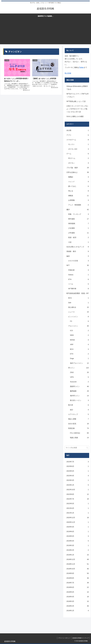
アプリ (78, 135)
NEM (79, 335)
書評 (78, 210)
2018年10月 (78, 569)
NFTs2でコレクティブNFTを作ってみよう (78, 95)
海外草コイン (79, 396)
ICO (79, 331)
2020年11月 (78, 522)
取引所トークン (79, 400)
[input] (77, 448)
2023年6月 (78, 466)
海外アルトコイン (79, 363)
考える (78, 191)
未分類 (78, 130)
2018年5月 (78, 592)
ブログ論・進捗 (78, 168)
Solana (78, 275)
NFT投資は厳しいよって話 (76, 101)
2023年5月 (78, 471)
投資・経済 (78, 237)
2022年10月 (78, 490)
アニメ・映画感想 (78, 205)
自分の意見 (78, 424)
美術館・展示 (78, 251)
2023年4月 (78, 476)
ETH (78, 279)
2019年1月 (78, 555)
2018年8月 (78, 578)
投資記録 (78, 428)
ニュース (78, 312)
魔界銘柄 (79, 391)
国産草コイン (79, 386)
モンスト (78, 144)
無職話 (78, 177)
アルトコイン (78, 326)
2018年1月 (78, 611)
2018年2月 (78, 606)
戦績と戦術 (79, 438)
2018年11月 (78, 564)
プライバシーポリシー (64, 638)
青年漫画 (78, 219)
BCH (79, 349)
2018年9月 (78, 573)
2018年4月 (78, 597)
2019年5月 (78, 536)
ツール (78, 284)
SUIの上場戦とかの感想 (75, 116)
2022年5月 (78, 504)
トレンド (78, 182)
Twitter (81, 67)
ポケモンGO (78, 149)
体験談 (78, 196)
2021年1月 (78, 513)
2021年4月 (78, 508)
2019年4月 (78, 541)
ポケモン (78, 163)
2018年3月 (78, 601)
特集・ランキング (78, 214)
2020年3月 (78, 527)
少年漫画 (78, 233)
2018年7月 (78, 583)
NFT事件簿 (78, 289)
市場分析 (78, 270)
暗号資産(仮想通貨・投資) (78, 293)
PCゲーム (78, 158)
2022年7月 (78, 499)
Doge (79, 358)
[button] (87, 448)
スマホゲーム (78, 140)
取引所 (78, 405)
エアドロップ (78, 414)
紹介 (79, 410)
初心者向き (78, 307)
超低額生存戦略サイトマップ (81, 638)
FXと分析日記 (79, 433)
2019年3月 (78, 545)
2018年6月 (78, 587)
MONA (79, 340)
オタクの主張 (78, 261)
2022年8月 (78, 494)
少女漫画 (78, 228)
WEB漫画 (78, 224)
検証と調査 (78, 419)
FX (79, 321)
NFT (78, 265)
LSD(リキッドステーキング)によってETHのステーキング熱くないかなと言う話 (77, 109)
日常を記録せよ (78, 172)
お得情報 (78, 200)
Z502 (79, 372)
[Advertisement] (45, 32)
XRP (79, 345)
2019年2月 (78, 550)
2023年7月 (78, 462)
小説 (78, 242)
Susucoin (79, 382)
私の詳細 (68, 73)
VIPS (79, 377)
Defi (78, 303)
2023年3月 (78, 480)
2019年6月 (78, 532)
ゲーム (78, 154)
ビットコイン (78, 317)
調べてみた (78, 186)
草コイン (78, 368)
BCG (78, 298)
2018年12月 (78, 559)
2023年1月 (78, 485)
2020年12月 (78, 518)
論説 (78, 256)
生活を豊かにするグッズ (78, 247)
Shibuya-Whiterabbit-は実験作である (77, 88)
